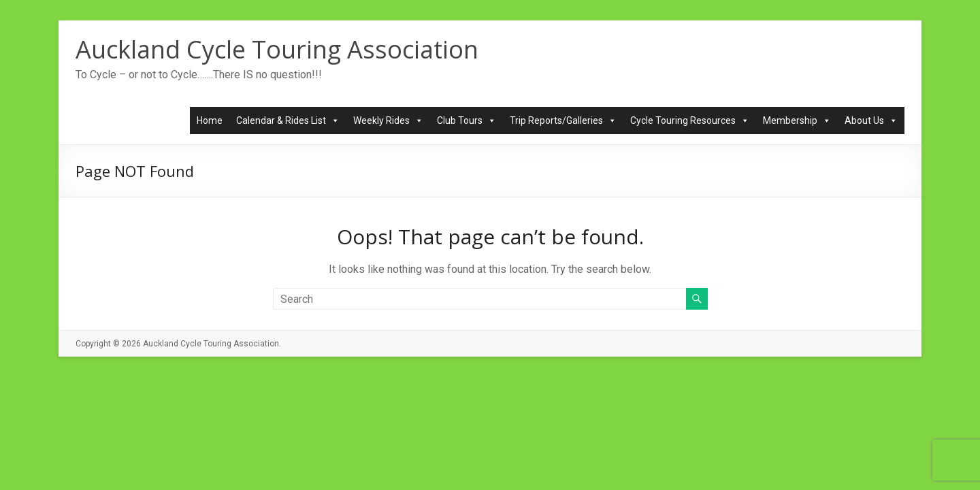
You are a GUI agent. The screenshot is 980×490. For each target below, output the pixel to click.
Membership (797, 120)
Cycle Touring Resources (690, 120)
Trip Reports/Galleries (563, 120)
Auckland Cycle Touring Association (277, 49)
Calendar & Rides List (288, 120)
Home (210, 120)
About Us (871, 120)
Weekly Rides (388, 120)
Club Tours (467, 120)
